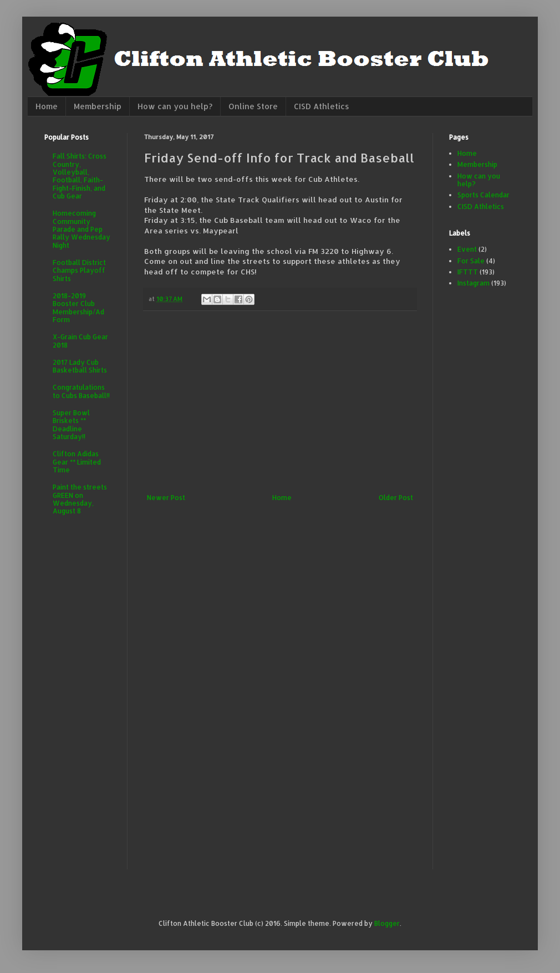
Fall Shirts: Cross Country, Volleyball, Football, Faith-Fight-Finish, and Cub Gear (80, 176)
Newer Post (166, 498)
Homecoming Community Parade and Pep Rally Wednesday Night (82, 229)
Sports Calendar (483, 195)
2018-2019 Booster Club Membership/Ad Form (78, 308)
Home (47, 106)
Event (467, 249)
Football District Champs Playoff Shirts (79, 271)
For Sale (471, 261)
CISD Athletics (322, 106)
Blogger (387, 923)
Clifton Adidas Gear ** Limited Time (77, 462)
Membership (98, 106)
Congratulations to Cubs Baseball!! (81, 391)
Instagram (474, 283)
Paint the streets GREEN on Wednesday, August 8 (80, 499)
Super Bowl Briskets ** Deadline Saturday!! (71, 425)
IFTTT (468, 272)
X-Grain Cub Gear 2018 (80, 341)
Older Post (396, 498)
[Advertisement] (280, 403)
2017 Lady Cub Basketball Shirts (80, 366)
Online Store (253, 106)
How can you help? (175, 106)
